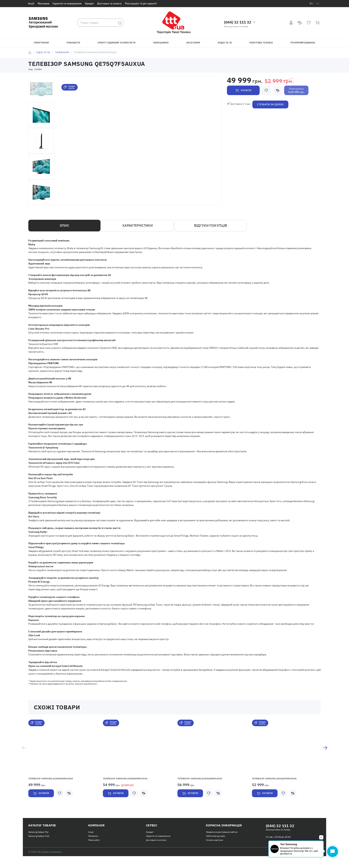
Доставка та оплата (109, 3)
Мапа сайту (94, 840)
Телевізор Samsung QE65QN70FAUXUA (274, 778)
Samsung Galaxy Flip (38, 832)
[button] (63, 747)
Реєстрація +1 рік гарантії (141, 3)
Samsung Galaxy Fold (39, 836)
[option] (63, 763)
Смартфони (41, 43)
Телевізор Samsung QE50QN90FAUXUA (125, 778)
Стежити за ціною (270, 104)
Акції (31, 3)
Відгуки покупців (211, 225)
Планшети (73, 43)
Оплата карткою (214, 840)
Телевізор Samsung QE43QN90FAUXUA (51, 778)
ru (311, 3)
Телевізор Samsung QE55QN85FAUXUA (200, 778)
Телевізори (62, 52)
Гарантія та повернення (67, 3)
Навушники (161, 43)
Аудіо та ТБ (225, 43)
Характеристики (137, 225)
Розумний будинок (303, 43)
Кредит (89, 3)
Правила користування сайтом (222, 832)
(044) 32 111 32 (238, 22)
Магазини (43, 3)
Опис (64, 225)
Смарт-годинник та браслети (116, 43)
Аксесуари (193, 43)
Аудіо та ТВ (43, 52)
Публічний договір (215, 836)
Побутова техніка (261, 43)
